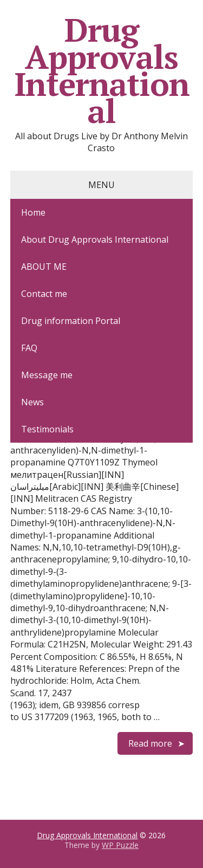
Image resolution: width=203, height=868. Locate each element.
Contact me (44, 294)
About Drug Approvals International (95, 239)
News (32, 402)
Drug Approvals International (102, 70)
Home (33, 212)
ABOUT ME (44, 267)
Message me (47, 375)
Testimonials (47, 429)
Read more (150, 743)
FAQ (29, 348)
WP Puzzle (120, 845)
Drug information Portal (71, 321)
